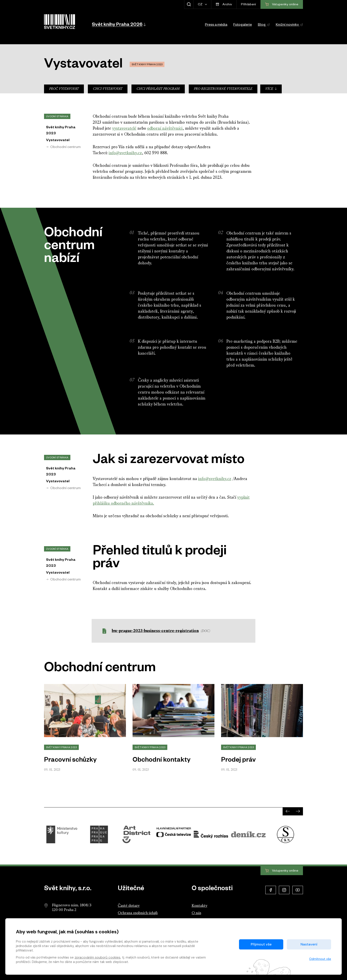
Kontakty (200, 906)
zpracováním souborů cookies (97, 957)
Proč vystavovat (64, 89)
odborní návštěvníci (165, 129)
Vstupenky (282, 871)
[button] (119, 24)
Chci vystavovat (108, 89)
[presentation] (288, 811)
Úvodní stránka (57, 117)
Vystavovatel (58, 141)
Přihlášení (248, 5)
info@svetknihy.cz (125, 153)
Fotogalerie (243, 25)
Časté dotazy (129, 906)
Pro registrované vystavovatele (223, 89)
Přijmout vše (261, 944)
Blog (264, 25)
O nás (196, 913)
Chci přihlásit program (158, 89)
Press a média (216, 25)
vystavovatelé (124, 129)
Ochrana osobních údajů (138, 913)
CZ (201, 5)
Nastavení (309, 944)
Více (271, 89)
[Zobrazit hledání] (189, 4)
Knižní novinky (289, 25)
